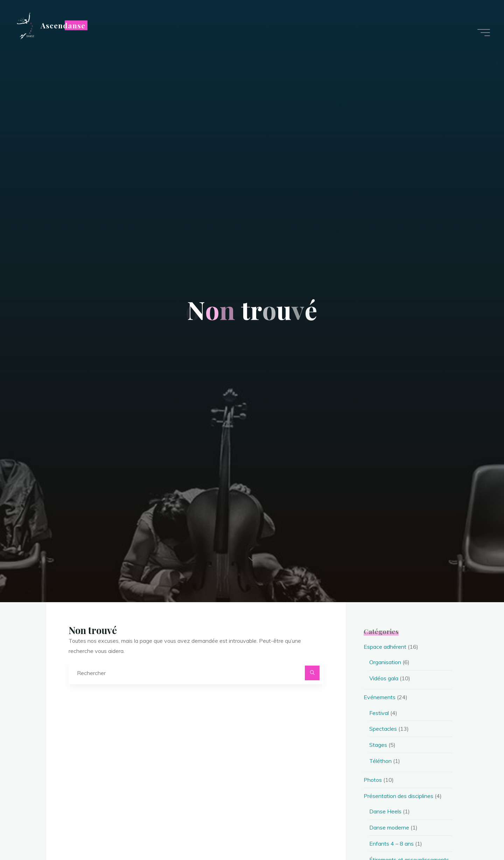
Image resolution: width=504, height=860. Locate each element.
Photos (373, 780)
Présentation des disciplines (398, 796)
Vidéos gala (384, 678)
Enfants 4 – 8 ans (391, 844)
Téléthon (380, 761)
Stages (378, 745)
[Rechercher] (312, 673)
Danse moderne (389, 827)
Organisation (385, 662)
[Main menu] (484, 33)
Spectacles (383, 729)
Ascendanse (63, 25)
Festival (379, 713)
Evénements (380, 697)
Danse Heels (385, 811)
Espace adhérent (385, 647)
